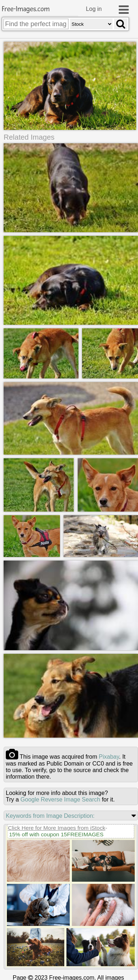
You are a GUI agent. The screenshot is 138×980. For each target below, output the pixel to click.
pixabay (109, 757)
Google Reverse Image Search (60, 799)
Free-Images (26, 9)
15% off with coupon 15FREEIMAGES (56, 834)
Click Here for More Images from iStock (57, 828)
